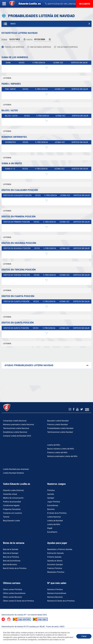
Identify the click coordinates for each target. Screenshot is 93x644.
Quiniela (51, 494)
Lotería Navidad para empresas (16, 469)
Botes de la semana (14, 543)
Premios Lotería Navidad (57, 425)
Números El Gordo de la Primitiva (61, 601)
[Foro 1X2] (87, 409)
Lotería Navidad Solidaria (13, 473)
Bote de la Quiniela (11, 549)
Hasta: (30, 40)
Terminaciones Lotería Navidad (60, 432)
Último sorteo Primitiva (13, 590)
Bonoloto (51, 509)
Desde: (5, 40)
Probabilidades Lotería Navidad (60, 428)
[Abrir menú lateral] (4, 4)
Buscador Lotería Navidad (58, 421)
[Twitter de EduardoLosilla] (82, 409)
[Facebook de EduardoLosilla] (74, 409)
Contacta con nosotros (12, 513)
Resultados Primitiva (56, 572)
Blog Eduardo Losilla (11, 521)
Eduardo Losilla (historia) (13, 490)
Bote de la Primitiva (11, 557)
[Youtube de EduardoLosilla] (78, 409)
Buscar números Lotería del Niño (61, 449)
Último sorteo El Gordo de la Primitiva (18, 601)
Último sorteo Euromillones (14, 593)
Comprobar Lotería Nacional (15, 421)
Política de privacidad (12, 502)
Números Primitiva (55, 590)
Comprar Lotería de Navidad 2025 (17, 436)
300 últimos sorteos (41, 47)
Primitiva (51, 490)
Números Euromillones (57, 593)
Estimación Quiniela (55, 553)
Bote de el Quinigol (11, 553)
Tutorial (6, 517)
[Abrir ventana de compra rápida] (1, 610)
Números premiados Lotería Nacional (18, 425)
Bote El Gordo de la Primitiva (15, 568)
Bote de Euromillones (12, 561)
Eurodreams (52, 532)
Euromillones (53, 506)
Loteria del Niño (54, 524)
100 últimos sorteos (67, 47)
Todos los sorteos (14, 47)
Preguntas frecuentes (12, 509)
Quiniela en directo (55, 561)
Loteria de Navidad (55, 521)
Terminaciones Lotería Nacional (16, 428)
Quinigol (51, 498)
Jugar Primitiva (54, 502)
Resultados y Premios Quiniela (60, 549)
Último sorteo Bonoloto (13, 597)
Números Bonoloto (55, 597)
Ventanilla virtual (10, 494)
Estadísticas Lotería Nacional (15, 432)
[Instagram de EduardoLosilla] (70, 409)
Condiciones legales (11, 506)
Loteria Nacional (54, 517)
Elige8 (50, 528)
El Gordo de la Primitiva (57, 513)
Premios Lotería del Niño (57, 453)
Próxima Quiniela (54, 557)
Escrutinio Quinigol (55, 565)
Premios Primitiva (55, 568)
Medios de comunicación (13, 498)
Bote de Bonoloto (10, 565)
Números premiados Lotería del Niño (62, 456)
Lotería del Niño (54, 445)
